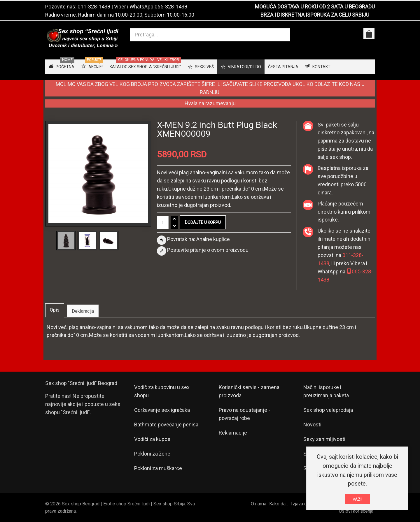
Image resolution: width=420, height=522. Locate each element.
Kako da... (279, 504)
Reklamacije (233, 433)
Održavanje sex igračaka (162, 410)
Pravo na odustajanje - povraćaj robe (244, 414)
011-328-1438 (94, 7)
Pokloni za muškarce (158, 468)
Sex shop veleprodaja (328, 410)
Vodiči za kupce (152, 439)
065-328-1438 (171, 7)
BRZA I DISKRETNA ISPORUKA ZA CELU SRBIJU (315, 15)
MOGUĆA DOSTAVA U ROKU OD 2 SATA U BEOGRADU (315, 7)
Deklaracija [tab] (83, 311)
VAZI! (357, 500)
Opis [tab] (55, 310)
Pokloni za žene (152, 454)
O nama (259, 504)
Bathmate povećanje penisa (166, 425)
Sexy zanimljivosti (324, 439)
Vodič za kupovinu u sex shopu (162, 391)
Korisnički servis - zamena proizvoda (249, 391)
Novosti (312, 425)
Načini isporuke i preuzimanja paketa (326, 391)
